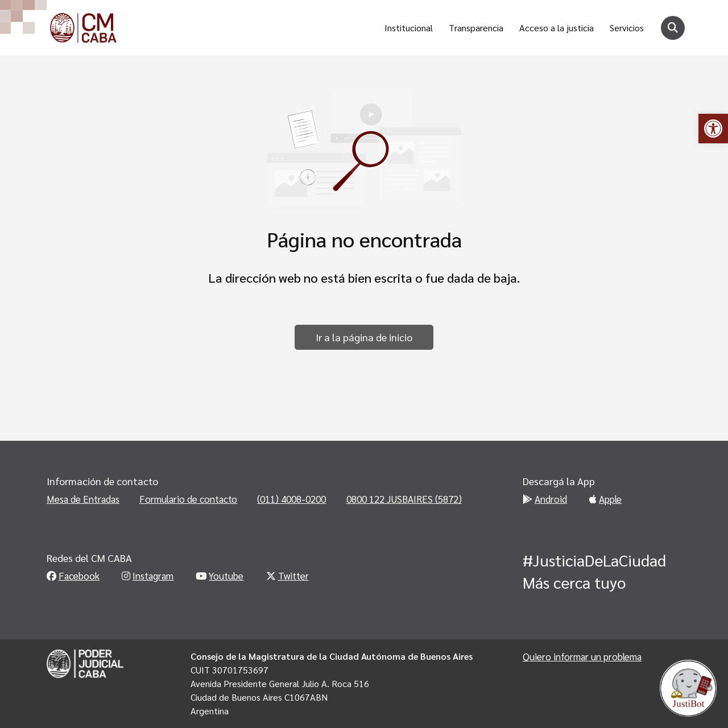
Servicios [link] (627, 28)
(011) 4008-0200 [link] (291, 499)
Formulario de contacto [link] (188, 499)
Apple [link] (605, 499)
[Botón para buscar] (673, 28)
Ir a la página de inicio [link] (364, 337)
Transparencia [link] (476, 28)
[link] (713, 129)
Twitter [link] (288, 576)
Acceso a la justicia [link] (557, 28)
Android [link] (545, 499)
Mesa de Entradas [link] (83, 499)
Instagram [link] (148, 576)
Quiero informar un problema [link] (582, 656)
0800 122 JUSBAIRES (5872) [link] (404, 499)
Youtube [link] (220, 576)
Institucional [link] (409, 28)
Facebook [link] (73, 576)
